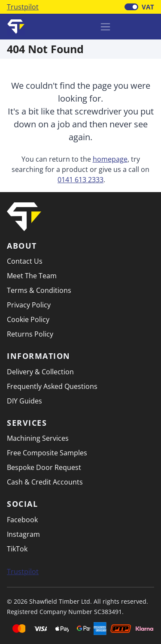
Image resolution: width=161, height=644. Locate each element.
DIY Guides (24, 401)
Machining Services (38, 438)
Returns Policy (30, 334)
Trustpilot (23, 7)
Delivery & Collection (40, 372)
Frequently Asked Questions (52, 386)
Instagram (23, 534)
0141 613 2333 (80, 180)
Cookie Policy (28, 319)
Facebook (22, 520)
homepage (110, 159)
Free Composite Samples (47, 453)
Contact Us (25, 261)
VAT (148, 7)
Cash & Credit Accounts (45, 482)
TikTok (17, 549)
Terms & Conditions (39, 290)
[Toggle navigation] (105, 27)
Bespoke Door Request (44, 467)
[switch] (131, 7)
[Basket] (125, 27)
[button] (148, 26)
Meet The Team (32, 276)
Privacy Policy (29, 305)
